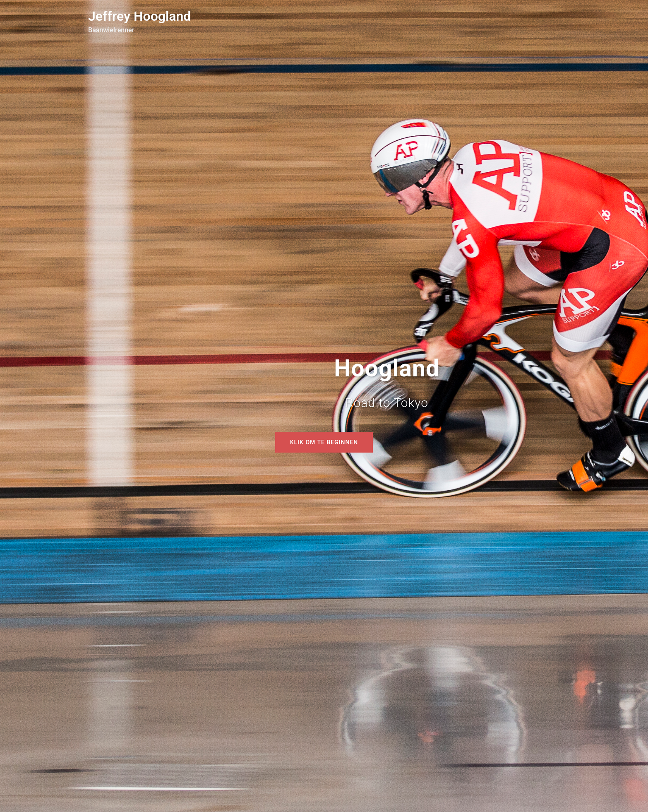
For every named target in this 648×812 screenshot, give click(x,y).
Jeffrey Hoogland (139, 16)
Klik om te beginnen (324, 442)
